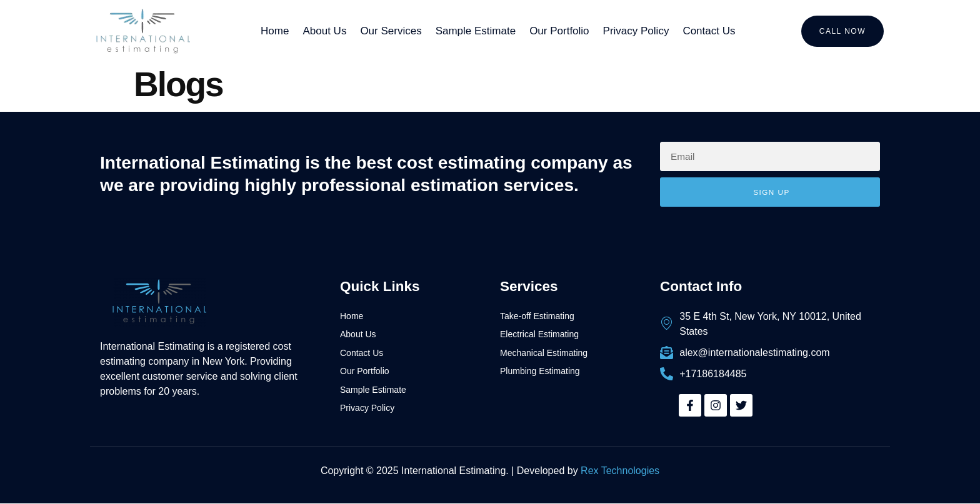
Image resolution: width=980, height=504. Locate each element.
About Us (324, 31)
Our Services (391, 31)
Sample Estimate (476, 31)
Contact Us (709, 31)
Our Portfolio (559, 31)
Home (275, 31)
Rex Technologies (620, 471)
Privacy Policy (636, 31)
